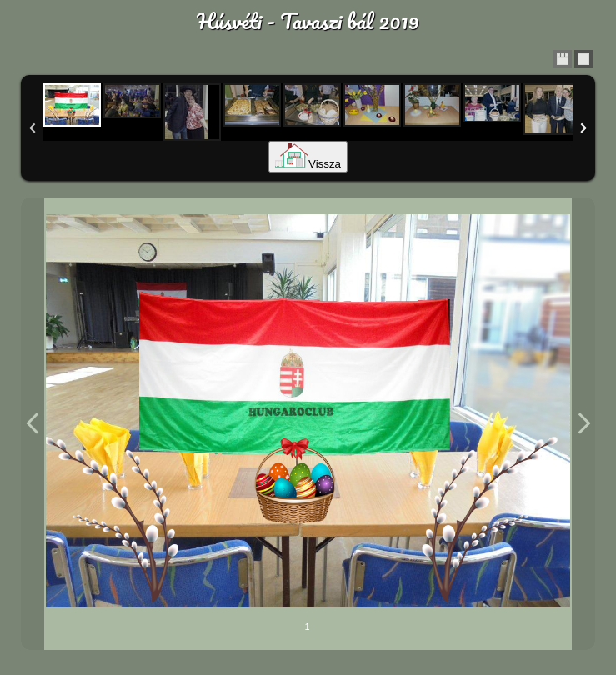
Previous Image (33, 424)
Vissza (308, 164)
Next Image (583, 424)
